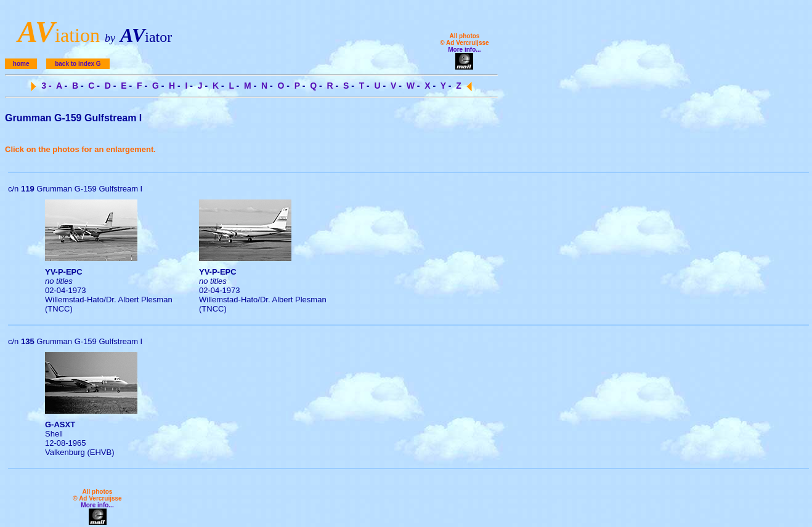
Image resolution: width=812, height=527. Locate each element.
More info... (464, 50)
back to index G (78, 64)
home (21, 64)
